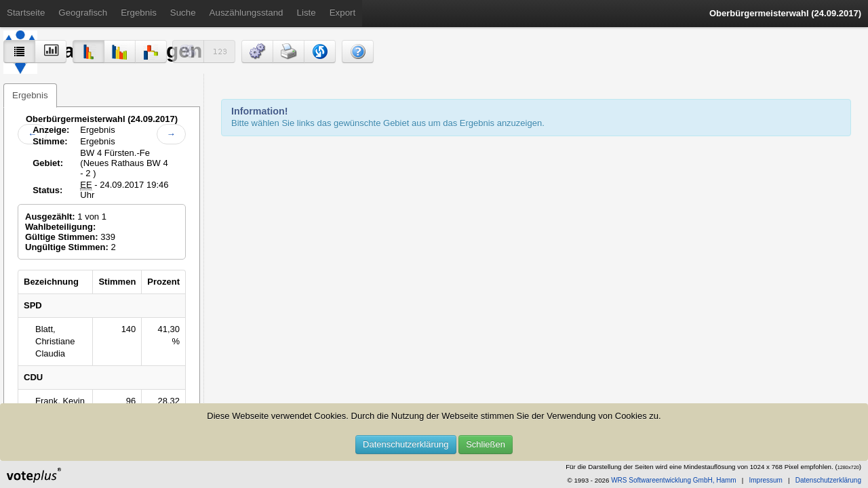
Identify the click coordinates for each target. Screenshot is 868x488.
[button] (257, 52)
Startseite (26, 13)
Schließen (486, 444)
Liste (307, 13)
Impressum (765, 480)
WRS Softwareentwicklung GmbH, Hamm (674, 480)
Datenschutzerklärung (406, 444)
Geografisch (83, 13)
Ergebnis (139, 13)
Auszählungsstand (246, 13)
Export (343, 13)
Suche (183, 13)
